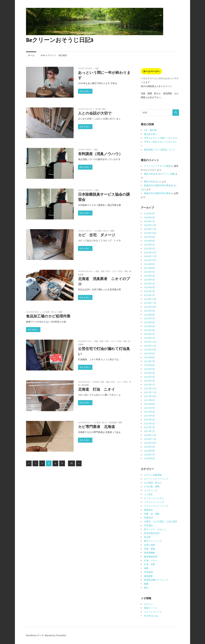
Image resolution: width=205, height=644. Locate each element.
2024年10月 (150, 260)
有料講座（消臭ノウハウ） (100, 154)
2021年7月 (149, 408)
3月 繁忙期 (150, 130)
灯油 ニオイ (112, 271)
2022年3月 (149, 377)
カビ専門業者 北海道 (96, 427)
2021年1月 (149, 431)
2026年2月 (149, 217)
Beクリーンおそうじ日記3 (60, 40)
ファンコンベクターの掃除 (157, 166)
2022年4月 (149, 373)
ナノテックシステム (154, 498)
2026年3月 (149, 214)
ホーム (31, 55)
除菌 (112, 231)
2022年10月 (150, 350)
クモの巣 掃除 (152, 487)
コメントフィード (153, 612)
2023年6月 (149, 322)
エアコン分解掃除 (153, 475)
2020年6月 (149, 458)
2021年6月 (149, 412)
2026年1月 (149, 221)
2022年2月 (149, 381)
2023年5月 (149, 326)
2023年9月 (149, 311)
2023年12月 (150, 299)
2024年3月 (149, 287)
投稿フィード (151, 608)
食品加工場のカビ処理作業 (48, 316)
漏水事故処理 (151, 557)
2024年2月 (149, 291)
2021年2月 (149, 427)
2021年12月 (150, 389)
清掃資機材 (150, 553)
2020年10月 (150, 443)
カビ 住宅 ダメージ (97, 235)
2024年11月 (150, 256)
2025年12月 (150, 225)
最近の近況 (150, 174)
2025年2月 (149, 249)
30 (72, 463)
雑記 (97, 68)
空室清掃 (148, 572)
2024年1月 (149, 295)
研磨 (146, 568)
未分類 (98, 109)
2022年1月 (149, 385)
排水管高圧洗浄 (152, 533)
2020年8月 (149, 451)
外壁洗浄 (148, 518)
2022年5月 (149, 369)
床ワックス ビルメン (155, 529)
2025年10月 (150, 233)
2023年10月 (150, 307)
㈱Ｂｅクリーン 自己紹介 (54, 55)
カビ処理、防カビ (102, 231)
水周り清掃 (150, 545)
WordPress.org (151, 616)
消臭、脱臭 (100, 271)
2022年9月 (149, 353)
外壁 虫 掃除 (152, 514)
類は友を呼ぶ (151, 134)
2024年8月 (149, 268)
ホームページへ (151, 71)
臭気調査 (85, 385)
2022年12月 (150, 342)
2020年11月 (150, 439)
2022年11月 (150, 346)
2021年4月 (149, 420)
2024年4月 (149, 284)
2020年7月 (149, 455)
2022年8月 (149, 357)
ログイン (148, 604)
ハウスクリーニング (154, 502)
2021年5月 (149, 416)
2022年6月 (149, 365)
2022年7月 (149, 361)
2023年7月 (149, 318)
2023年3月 (149, 330)
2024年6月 (149, 276)
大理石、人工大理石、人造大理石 (161, 522)
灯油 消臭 (123, 271)
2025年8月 (149, 241)
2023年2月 (149, 334)
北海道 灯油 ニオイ (97, 389)
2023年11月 (150, 303)
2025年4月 (149, 245)
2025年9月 (149, 237)
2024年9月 (149, 264)
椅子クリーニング (153, 541)
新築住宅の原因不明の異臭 (157, 185)
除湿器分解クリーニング (156, 580)
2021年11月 (150, 392)
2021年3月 (149, 424)
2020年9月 (149, 447)
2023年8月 (149, 315)
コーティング (151, 490)
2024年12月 (150, 252)
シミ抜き (148, 494)
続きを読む (85, 91)
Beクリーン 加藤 (166, 174)
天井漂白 (148, 525)
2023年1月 (149, 338)
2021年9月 (149, 400)
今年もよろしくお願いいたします (161, 138)
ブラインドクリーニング (156, 506)
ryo (160, 182)
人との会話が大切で (95, 113)
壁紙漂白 (148, 510)
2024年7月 (149, 272)
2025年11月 (150, 229)
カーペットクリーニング (156, 479)
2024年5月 (149, 280)
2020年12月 (150, 435)
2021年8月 (149, 404)
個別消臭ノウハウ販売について (160, 150)
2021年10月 (150, 396)
